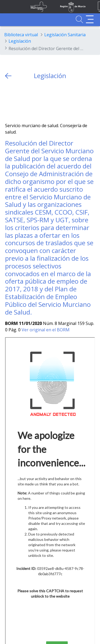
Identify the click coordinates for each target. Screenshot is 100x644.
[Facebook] (20, 101)
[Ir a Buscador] (79, 19)
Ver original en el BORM (46, 330)
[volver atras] (8, 76)
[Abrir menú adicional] (90, 19)
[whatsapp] (30, 101)
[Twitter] (9, 101)
